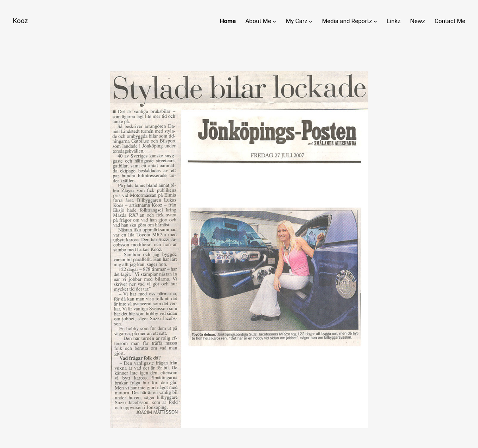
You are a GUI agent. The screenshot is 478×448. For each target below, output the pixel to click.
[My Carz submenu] (311, 21)
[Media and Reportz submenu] (375, 21)
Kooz (20, 21)
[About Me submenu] (274, 21)
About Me (258, 21)
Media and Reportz (347, 21)
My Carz (296, 21)
